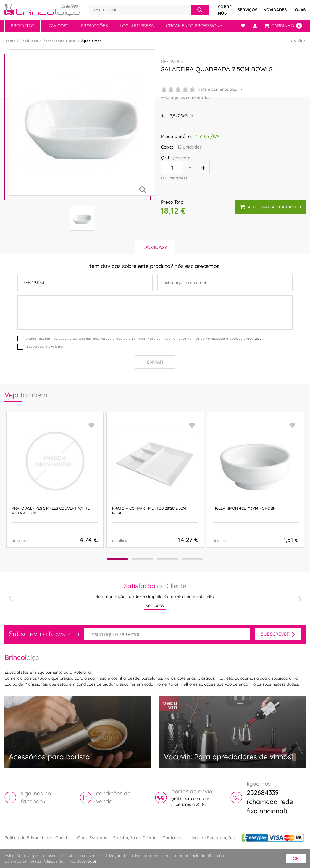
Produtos (22, 26)
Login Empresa (137, 26)
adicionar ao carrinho (270, 207)
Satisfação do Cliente (135, 838)
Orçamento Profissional (195, 26)
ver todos (155, 605)
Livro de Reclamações (212, 838)
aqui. (92, 861)
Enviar (155, 362)
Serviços (247, 10)
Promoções (94, 26)
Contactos (173, 838)
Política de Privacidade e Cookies (38, 838)
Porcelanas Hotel (60, 41)
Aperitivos (92, 41)
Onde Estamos (92, 838)
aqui (259, 338)
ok (296, 859)
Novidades (275, 10)
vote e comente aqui (218, 89)
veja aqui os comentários (186, 97)
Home (10, 41)
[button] (116, 559)
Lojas (299, 10)
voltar (300, 41)
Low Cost (58, 26)
